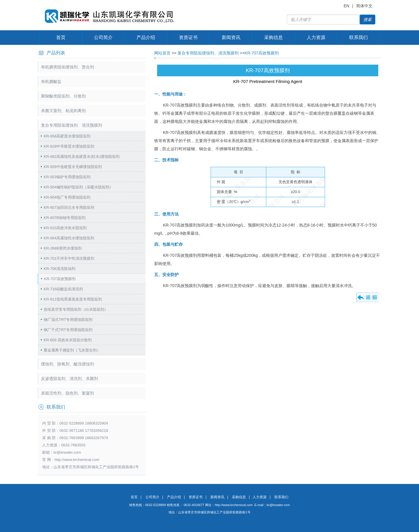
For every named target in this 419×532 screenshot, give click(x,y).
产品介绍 (146, 37)
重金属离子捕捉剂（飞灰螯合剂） (72, 350)
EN (346, 6)
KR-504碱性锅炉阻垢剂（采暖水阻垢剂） (78, 187)
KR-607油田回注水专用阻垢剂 (69, 207)
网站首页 (162, 53)
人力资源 (316, 37)
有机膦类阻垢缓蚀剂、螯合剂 (68, 67)
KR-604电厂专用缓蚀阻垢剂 (67, 197)
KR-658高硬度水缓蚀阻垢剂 (67, 136)
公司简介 (103, 37)
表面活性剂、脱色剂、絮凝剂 (68, 393)
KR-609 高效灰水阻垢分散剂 (68, 340)
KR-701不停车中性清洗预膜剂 (69, 258)
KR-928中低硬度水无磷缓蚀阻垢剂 (73, 167)
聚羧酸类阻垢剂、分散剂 (63, 96)
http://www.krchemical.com (234, 505)
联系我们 (358, 37)
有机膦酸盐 (51, 82)
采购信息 (274, 37)
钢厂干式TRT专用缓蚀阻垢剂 (68, 330)
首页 (61, 37)
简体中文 (364, 6)
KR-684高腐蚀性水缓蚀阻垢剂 (69, 238)
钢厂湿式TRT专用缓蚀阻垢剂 (68, 320)
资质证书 (188, 37)
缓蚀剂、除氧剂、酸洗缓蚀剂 (68, 364)
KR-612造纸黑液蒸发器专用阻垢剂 (73, 299)
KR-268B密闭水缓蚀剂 (63, 248)
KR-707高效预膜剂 (60, 279)
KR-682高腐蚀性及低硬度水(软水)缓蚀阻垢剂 (82, 157)
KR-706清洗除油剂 (60, 269)
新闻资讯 (231, 37)
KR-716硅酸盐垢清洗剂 (63, 289)
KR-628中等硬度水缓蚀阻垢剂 (69, 146)
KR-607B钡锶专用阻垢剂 (65, 218)
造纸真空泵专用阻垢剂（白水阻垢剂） (76, 309)
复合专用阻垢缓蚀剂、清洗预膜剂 (72, 125)
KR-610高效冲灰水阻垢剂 (65, 228)
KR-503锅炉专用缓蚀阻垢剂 (67, 177)
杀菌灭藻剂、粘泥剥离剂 (63, 111)
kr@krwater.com (67, 452)
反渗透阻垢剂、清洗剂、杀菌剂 (70, 379)
